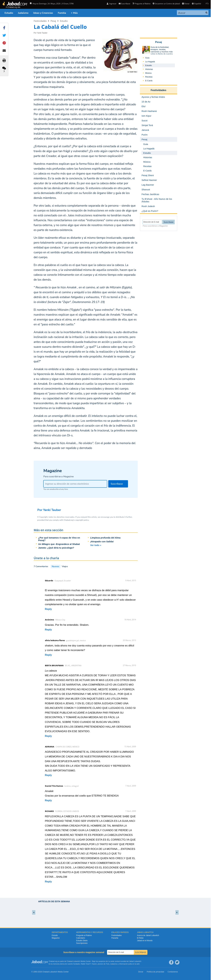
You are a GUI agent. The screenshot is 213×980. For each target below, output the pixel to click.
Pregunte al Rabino (141, 4)
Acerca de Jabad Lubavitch (148, 935)
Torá (108, 964)
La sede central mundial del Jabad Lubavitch (125, 961)
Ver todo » (96, 545)
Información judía (126, 964)
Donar (186, 4)
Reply (48, 609)
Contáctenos (173, 972)
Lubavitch (77, 961)
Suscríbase (124, 4)
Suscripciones (82, 943)
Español (196, 4)
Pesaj (53, 21)
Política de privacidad (155, 972)
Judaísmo (23, 13)
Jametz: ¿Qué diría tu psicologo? (56, 548)
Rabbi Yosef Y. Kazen (89, 964)
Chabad (70, 961)
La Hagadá (150, 62)
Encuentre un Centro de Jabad (166, 4)
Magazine (56, 938)
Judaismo (114, 964)
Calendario (81, 938)
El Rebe (140, 938)
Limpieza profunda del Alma (105, 538)
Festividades (40, 21)
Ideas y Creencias (43, 13)
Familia (62, 13)
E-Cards (149, 81)
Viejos (65, 566)
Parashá (115, 938)
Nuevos (55, 566)
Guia (147, 58)
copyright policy (82, 520)
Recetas (149, 77)
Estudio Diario (82, 941)
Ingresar (112, 4)
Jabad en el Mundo (145, 941)
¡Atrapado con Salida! (102, 541)
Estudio (9, 13)
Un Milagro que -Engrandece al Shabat (59, 544)
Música (148, 73)
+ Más (74, 13)
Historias (149, 69)
